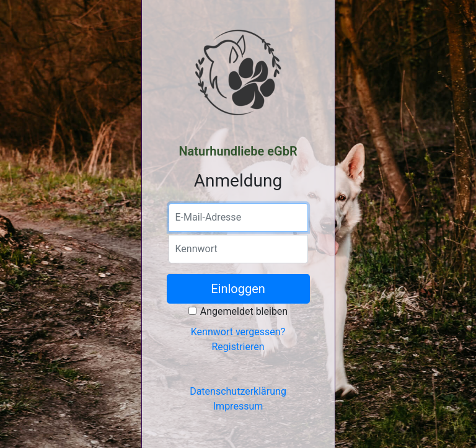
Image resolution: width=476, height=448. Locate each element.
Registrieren (238, 347)
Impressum (238, 406)
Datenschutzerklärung (238, 391)
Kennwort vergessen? (238, 332)
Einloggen (238, 289)
